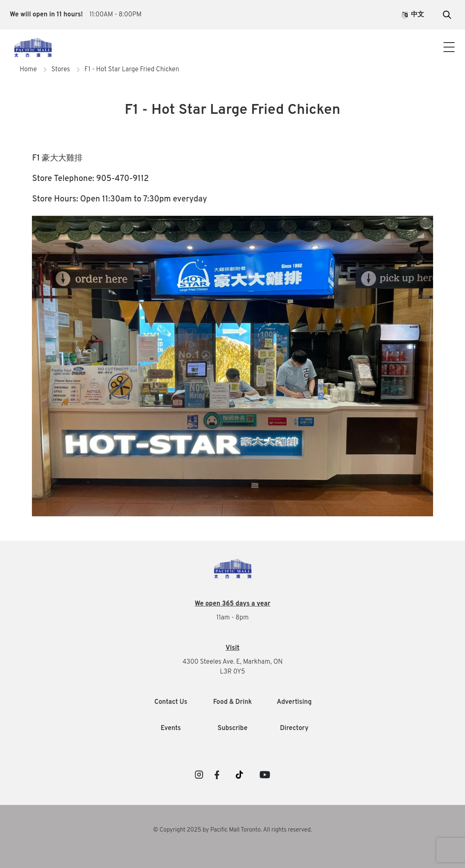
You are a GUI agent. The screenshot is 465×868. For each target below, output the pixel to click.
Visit (232, 648)
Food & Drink (233, 702)
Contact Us (232, 57)
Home (28, 70)
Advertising (294, 702)
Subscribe (232, 728)
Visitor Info (232, 40)
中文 (413, 15)
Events (171, 728)
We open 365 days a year (233, 604)
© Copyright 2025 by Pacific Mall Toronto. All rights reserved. (232, 830)
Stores (60, 70)
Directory (294, 728)
